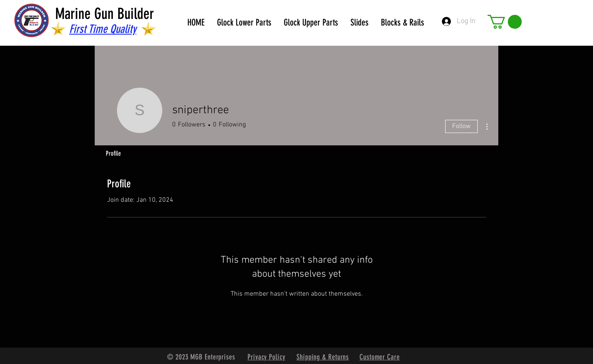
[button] (505, 22)
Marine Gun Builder (105, 14)
